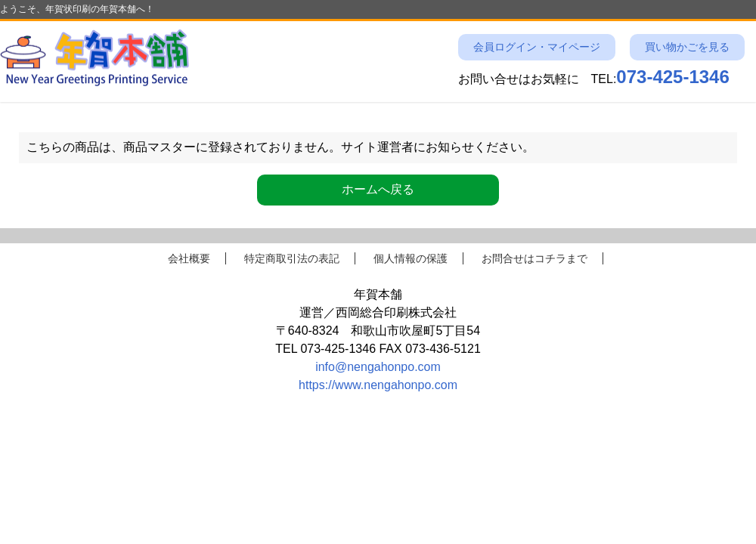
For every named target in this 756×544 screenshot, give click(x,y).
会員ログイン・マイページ (537, 47)
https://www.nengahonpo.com (378, 385)
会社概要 (189, 258)
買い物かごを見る (687, 47)
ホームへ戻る (378, 189)
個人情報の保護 (411, 258)
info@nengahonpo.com (378, 367)
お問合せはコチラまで (534, 258)
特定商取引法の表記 (292, 258)
